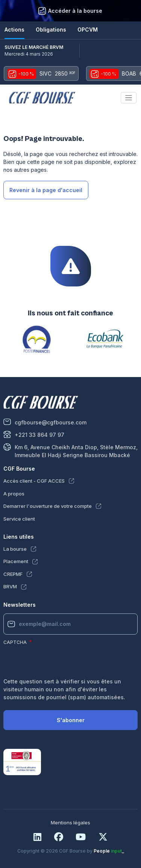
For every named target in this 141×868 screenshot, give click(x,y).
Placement (16, 561)
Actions (14, 30)
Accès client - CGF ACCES (34, 481)
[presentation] (61, 663)
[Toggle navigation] (129, 98)
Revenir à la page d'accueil (46, 190)
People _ (109, 851)
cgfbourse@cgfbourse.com (51, 422)
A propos (14, 494)
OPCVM (88, 30)
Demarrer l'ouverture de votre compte (48, 506)
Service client (19, 519)
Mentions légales (70, 823)
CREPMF (13, 574)
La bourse (15, 549)
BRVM (10, 586)
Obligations (51, 30)
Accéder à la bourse (75, 11)
